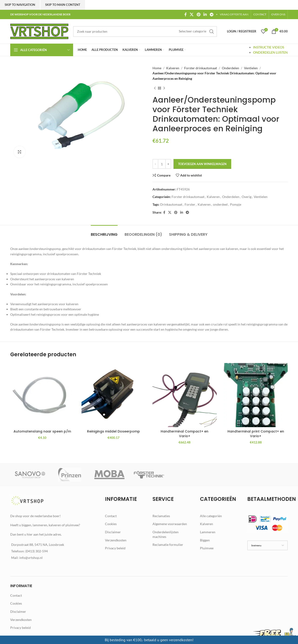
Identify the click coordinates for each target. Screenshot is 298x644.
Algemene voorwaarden (170, 524)
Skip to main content (63, 5)
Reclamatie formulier (168, 545)
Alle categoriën (211, 516)
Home (157, 68)
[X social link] (192, 14)
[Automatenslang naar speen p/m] (42, 395)
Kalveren (173, 68)
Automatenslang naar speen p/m (42, 431)
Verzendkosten (116, 540)
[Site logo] (39, 31)
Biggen (205, 540)
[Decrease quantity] (155, 164)
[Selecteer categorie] (193, 31)
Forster (190, 204)
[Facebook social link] (185, 14)
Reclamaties (161, 516)
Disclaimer (113, 532)
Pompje (236, 204)
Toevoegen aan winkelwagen (202, 164)
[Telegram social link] (212, 14)
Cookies (111, 524)
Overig (247, 197)
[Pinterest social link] (198, 14)
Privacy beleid (115, 548)
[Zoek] (145, 31)
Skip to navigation (20, 5)
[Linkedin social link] (205, 14)
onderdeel (220, 204)
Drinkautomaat (171, 204)
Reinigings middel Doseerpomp (113, 431)
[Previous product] (155, 88)
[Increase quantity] (168, 164)
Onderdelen (230, 68)
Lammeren (208, 532)
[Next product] (164, 88)
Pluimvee (207, 548)
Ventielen (251, 68)
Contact (111, 516)
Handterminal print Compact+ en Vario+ (256, 434)
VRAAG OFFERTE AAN (234, 14)
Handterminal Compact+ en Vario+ (185, 434)
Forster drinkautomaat (201, 68)
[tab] (104, 232)
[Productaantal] (162, 164)
